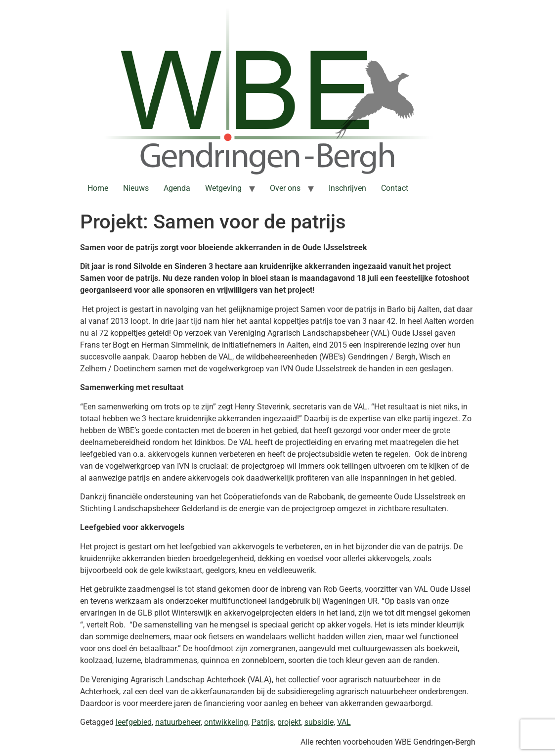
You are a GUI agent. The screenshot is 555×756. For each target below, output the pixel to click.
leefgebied (134, 722)
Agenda (177, 188)
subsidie (319, 722)
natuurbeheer (178, 722)
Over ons (285, 188)
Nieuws (136, 188)
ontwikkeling (226, 722)
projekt (289, 722)
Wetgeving (223, 188)
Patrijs (263, 722)
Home (98, 188)
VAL (344, 722)
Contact (395, 188)
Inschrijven (347, 188)
